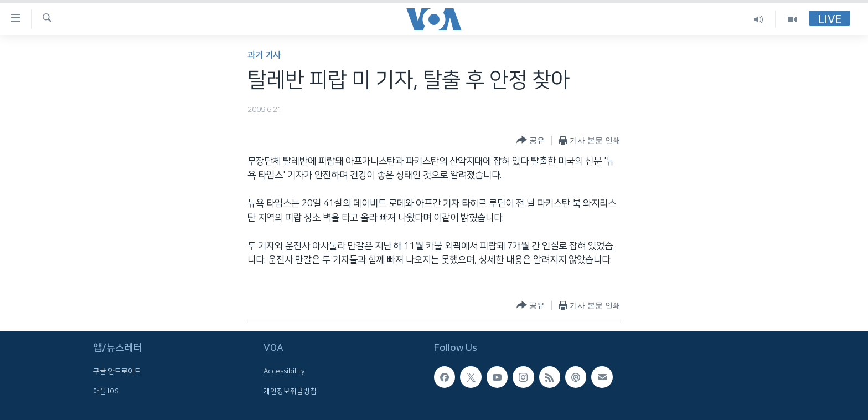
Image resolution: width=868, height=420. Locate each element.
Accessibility (284, 371)
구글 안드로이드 (117, 371)
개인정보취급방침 (290, 391)
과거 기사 (264, 55)
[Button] (531, 140)
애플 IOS (106, 391)
